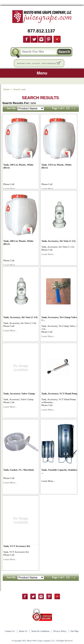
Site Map (74, 631)
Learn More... (10, 189)
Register (21, 64)
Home (6, 89)
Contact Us (10, 631)
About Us (23, 631)
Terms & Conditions (40, 631)
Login (28, 64)
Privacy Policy (60, 631)
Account (36, 64)
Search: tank (20, 89)
